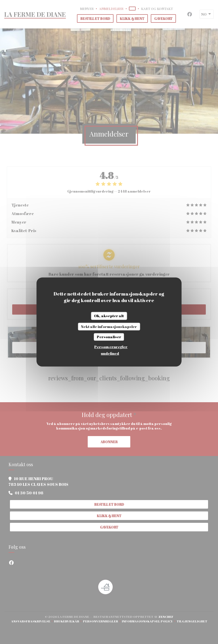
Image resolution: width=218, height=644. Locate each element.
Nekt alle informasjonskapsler (109, 326)
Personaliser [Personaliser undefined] (109, 337)
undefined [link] (110, 353)
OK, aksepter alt (109, 316)
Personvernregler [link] (111, 346)
